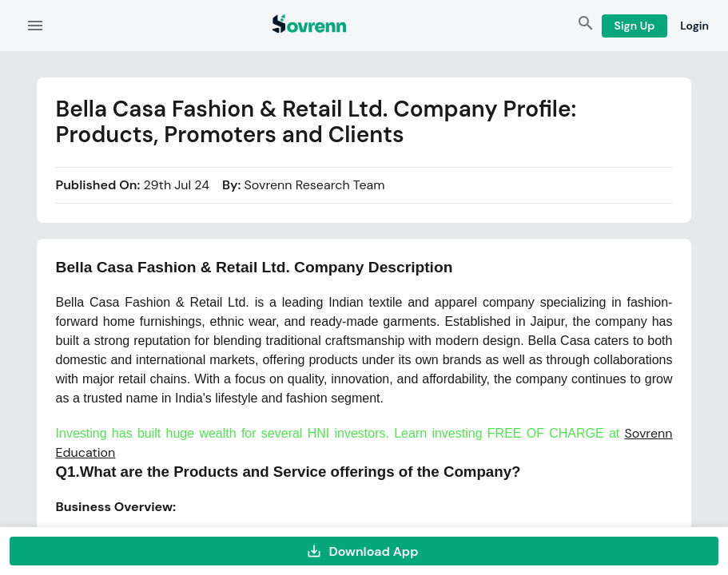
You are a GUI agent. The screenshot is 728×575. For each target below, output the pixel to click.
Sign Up (635, 26)
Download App (364, 551)
